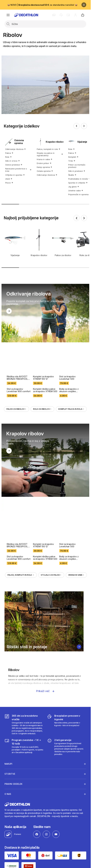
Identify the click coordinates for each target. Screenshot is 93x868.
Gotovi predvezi (14, 165)
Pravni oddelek (13, 688)
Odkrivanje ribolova (16, 149)
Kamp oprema (44, 167)
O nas (8, 698)
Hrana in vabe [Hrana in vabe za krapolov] (76, 479)
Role (8, 157)
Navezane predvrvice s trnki (18, 170)
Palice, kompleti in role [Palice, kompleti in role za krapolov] (21, 479)
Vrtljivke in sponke (15, 175)
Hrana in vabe (45, 159)
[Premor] (84, 5)
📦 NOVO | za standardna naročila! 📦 (42, 5)
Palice (9, 153)
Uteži (9, 179)
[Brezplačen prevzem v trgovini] (67, 628)
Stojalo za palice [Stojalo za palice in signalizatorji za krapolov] (51, 479)
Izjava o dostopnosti (58, 782)
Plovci (9, 183)
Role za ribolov (42, 361)
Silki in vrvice (13, 161)
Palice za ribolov (16, 361)
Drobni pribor (44, 163)
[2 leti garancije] (67, 651)
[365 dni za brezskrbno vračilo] (24, 628)
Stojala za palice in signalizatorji (50, 154)
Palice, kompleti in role (49, 149)
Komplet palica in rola (71, 361)
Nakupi (8, 668)
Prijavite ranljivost (36, 782)
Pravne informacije (14, 782)
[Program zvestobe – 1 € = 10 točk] (24, 651)
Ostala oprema (45, 171)
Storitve (10, 678)
